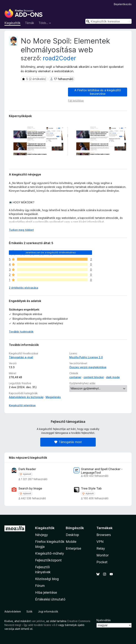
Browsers (104, 535)
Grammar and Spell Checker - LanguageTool (102, 471)
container (75, 377)
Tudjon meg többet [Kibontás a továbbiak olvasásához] (21, 230)
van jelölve (38, 621)
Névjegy (41, 535)
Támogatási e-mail (21, 357)
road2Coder (59, 58)
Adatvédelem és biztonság (26, 397)
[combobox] (108, 21)
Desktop (72, 535)
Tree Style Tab (91, 488)
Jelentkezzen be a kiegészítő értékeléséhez (50, 252)
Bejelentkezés (123, 4)
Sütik (29, 611)
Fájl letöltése (76, 101)
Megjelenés (53, 397)
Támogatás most (68, 442)
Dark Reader (27, 469)
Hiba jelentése (46, 592)
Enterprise (73, 548)
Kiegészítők (12, 23)
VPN (100, 542)
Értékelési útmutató (50, 599)
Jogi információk (48, 611)
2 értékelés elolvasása (23, 288)
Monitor (103, 555)
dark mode (113, 377)
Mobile (71, 542)
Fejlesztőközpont (48, 560)
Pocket (102, 562)
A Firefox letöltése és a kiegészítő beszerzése (98, 92)
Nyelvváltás (104, 620)
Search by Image (30, 488)
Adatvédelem (13, 611)
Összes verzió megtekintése (88, 367)
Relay (101, 548)
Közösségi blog (47, 579)
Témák (30, 23)
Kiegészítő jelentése (22, 405)
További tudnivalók (21, 332)
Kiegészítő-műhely (50, 553)
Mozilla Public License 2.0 (86, 357)
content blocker (94, 377)
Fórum (40, 586)
